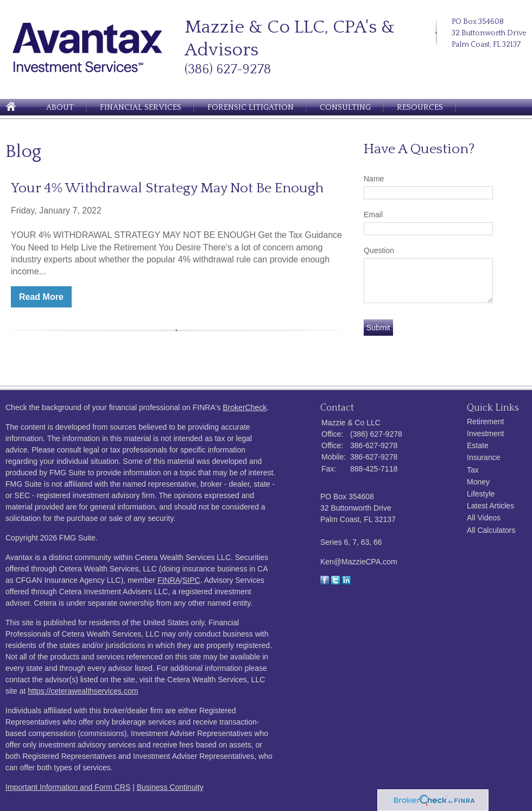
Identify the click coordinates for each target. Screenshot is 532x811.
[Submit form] (378, 328)
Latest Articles (490, 506)
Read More (41, 297)
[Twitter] (457, 62)
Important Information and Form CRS (68, 787)
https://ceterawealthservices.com (83, 691)
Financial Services (141, 107)
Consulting (345, 107)
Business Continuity (170, 787)
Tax (473, 470)
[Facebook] (482, 62)
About (60, 107)
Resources (420, 107)
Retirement (485, 422)
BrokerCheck (245, 407)
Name (374, 179)
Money (478, 482)
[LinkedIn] (470, 62)
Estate (478, 445)
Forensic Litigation (251, 107)
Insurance (483, 457)
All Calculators (491, 530)
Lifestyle (481, 494)
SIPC (191, 580)
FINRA (169, 580)
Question (379, 250)
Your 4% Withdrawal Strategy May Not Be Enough (167, 188)
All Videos (484, 518)
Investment (485, 433)
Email (373, 215)
